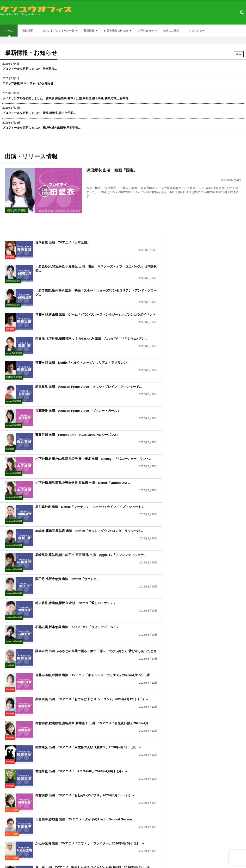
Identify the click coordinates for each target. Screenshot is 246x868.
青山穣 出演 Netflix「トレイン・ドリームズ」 (69, 613)
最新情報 (89, 31)
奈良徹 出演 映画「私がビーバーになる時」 (67, 565)
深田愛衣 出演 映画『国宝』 (112, 170)
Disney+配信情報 (137, 339)
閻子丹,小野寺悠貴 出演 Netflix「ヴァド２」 (68, 397)
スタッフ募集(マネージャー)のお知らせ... (29, 83)
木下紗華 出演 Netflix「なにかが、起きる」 (190, 589)
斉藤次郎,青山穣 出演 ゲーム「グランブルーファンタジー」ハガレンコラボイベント (198, 254)
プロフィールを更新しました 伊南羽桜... (30, 69)
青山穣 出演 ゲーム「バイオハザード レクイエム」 (73, 589)
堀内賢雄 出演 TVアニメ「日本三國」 (63, 228)
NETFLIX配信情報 (137, 291)
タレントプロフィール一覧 (58, 31)
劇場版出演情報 (16, 210)
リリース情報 (12, 603)
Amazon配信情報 (14, 315)
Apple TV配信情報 (14, 291)
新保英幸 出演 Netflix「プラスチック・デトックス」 (196, 661)
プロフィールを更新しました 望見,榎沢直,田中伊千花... (39, 113)
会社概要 (28, 31)
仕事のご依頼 (171, 31)
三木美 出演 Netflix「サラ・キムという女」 (190, 565)
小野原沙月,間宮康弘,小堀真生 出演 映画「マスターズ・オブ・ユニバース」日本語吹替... (199, 230)
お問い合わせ (146, 31)
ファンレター (197, 31)
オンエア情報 (135, 507)
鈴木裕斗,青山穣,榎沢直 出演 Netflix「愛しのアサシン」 (199, 397)
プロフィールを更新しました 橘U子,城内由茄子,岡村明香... (41, 128)
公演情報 (133, 435)
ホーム (9, 33)
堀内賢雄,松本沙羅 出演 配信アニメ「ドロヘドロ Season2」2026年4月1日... (194, 543)
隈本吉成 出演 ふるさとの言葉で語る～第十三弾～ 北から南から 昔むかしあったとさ (198, 423)
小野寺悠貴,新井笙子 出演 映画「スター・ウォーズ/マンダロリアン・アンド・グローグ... (76, 254)
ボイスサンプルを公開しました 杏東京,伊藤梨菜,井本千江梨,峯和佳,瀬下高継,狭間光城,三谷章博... (67, 98)
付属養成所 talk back (116, 31)
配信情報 (10, 339)
